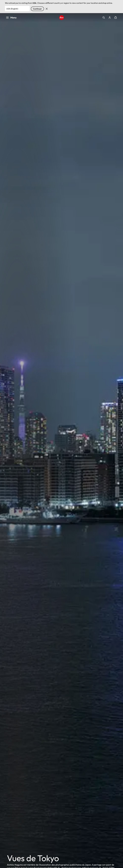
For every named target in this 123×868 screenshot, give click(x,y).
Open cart (116, 18)
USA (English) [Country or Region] (12, 9)
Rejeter (47, 9)
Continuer (37, 9)
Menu (11, 17)
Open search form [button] (104, 18)
